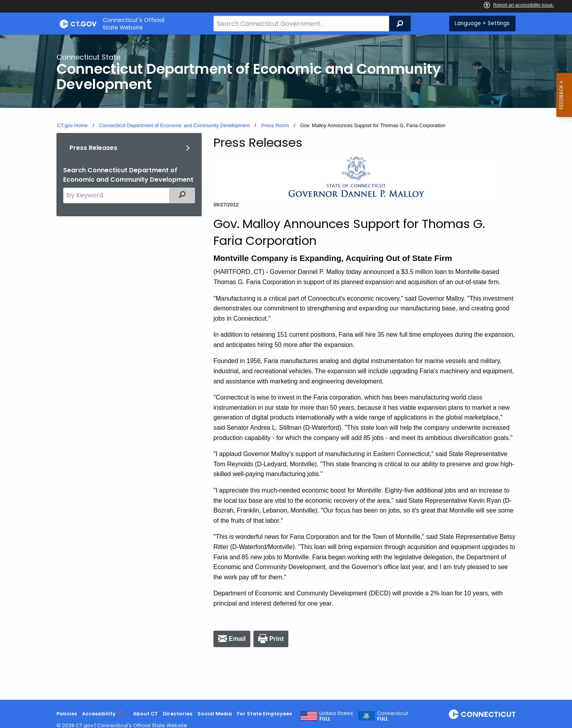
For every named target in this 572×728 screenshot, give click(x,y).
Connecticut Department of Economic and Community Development (174, 125)
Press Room (275, 125)
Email (237, 639)
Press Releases (93, 148)
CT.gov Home (73, 125)
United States (336, 716)
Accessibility (99, 714)
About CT (146, 714)
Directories (178, 714)
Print (276, 639)
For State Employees (264, 714)
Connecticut (393, 716)
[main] (286, 367)
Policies (67, 714)
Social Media (215, 714)
